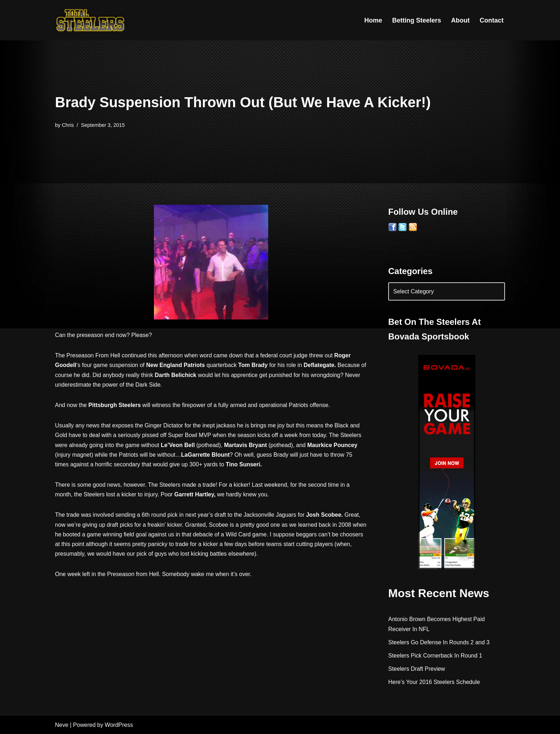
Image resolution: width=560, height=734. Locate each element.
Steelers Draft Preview (417, 669)
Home (373, 20)
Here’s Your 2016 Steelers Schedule (434, 682)
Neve (62, 725)
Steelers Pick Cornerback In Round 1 (435, 656)
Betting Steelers (417, 20)
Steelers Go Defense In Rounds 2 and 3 (439, 642)
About (460, 20)
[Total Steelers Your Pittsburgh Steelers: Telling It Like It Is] (91, 20)
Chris (68, 125)
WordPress (119, 725)
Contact (492, 20)
